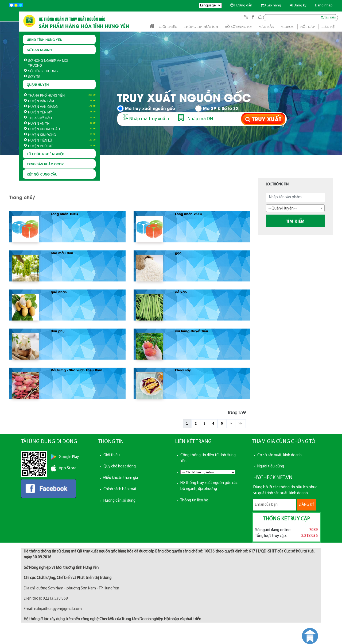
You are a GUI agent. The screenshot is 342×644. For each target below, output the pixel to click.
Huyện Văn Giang (41, 107)
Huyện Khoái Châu (42, 129)
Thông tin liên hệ (194, 500)
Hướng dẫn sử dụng (119, 501)
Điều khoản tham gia (121, 478)
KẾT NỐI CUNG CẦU (42, 174)
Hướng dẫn (241, 5)
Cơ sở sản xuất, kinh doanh (279, 455)
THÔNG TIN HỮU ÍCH (201, 27)
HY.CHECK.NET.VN (273, 478)
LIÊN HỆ (328, 27)
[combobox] (295, 208)
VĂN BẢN (267, 27)
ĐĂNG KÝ (306, 505)
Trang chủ (21, 197)
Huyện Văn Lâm (39, 101)
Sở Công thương (41, 71)
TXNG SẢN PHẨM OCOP (45, 164)
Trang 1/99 (237, 413)
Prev (7, 102)
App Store (68, 468)
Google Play (69, 457)
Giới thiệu (112, 455)
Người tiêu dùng (271, 466)
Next (335, 102)
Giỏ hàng (271, 5)
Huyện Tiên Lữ (38, 140)
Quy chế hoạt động (120, 466)
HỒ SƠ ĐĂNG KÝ (238, 27)
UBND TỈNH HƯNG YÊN (44, 40)
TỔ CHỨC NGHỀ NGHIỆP (45, 154)
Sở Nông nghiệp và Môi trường (46, 63)
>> (240, 424)
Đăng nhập (324, 5)
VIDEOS (287, 27)
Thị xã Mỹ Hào (38, 118)
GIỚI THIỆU (168, 27)
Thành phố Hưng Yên (44, 96)
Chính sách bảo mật (120, 489)
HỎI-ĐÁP (308, 27)
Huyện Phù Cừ (38, 146)
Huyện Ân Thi (37, 124)
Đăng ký (298, 5)
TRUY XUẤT (263, 119)
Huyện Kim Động (40, 135)
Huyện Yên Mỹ (38, 112)
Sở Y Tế (32, 77)
